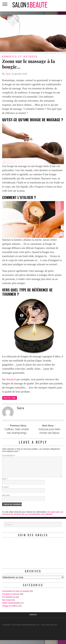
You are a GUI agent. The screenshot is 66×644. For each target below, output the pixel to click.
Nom (5, 483)
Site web (6, 499)
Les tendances (9, 601)
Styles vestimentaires (11, 607)
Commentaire (9, 456)
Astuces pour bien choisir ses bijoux (49, 431)
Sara (8, 74)
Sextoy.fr (11, 379)
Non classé (7, 604)
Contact (33, 619)
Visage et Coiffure (10, 610)
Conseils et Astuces (11, 598)
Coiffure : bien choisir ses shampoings (17, 431)
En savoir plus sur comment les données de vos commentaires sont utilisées (33, 517)
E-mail (6, 491)
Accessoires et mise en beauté (15, 595)
